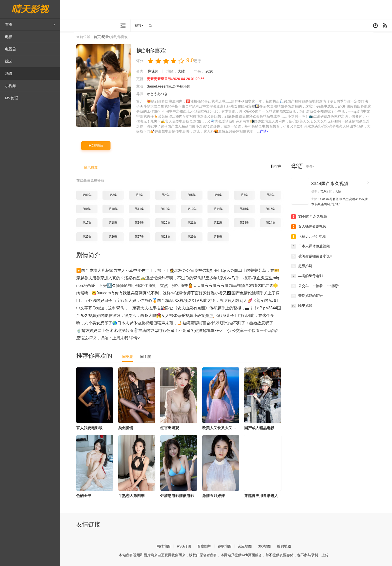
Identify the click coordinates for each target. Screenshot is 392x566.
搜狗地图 (286, 546)
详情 (270, 132)
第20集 (168, 223)
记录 (108, 37)
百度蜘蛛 (206, 546)
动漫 (9, 73)
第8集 (273, 195)
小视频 (11, 86)
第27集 (142, 237)
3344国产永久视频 (332, 184)
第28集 (168, 237)
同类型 (130, 357)
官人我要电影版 (92, 428)
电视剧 (11, 49)
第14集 (220, 209)
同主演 (148, 357)
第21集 (194, 223)
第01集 (89, 195)
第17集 (89, 223)
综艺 (9, 61)
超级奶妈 (304, 267)
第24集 (273, 223)
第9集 (89, 209)
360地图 (267, 546)
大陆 (184, 72)
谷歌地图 (227, 546)
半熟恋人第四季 (134, 496)
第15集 (247, 209)
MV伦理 (12, 98)
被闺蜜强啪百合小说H (314, 257)
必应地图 (247, 546)
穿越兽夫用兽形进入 (263, 496)
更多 (312, 167)
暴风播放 (93, 168)
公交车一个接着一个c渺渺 (317, 286)
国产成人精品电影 (261, 428)
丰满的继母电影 (309, 276)
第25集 (89, 237)
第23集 (247, 223)
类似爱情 (128, 428)
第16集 (273, 209)
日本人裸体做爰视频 (313, 247)
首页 (30, 25)
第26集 (115, 237)
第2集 (115, 195)
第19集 (142, 223)
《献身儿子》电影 (311, 237)
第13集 (194, 209)
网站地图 (166, 546)
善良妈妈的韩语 (309, 296)
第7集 (247, 195)
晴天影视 (30, 9)
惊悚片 (155, 72)
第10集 (115, 209)
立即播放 (98, 146)
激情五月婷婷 (216, 496)
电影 (9, 37)
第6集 (220, 195)
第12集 (168, 209)
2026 (212, 72)
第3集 (142, 195)
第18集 (115, 223)
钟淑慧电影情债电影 (179, 496)
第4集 (168, 195)
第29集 (194, 237)
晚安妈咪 (304, 306)
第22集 (220, 223)
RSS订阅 (186, 546)
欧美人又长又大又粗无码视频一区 (233, 428)
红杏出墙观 (172, 428)
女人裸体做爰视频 (311, 227)
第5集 (194, 195)
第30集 (220, 237)
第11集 (142, 209)
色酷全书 (86, 496)
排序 (278, 167)
